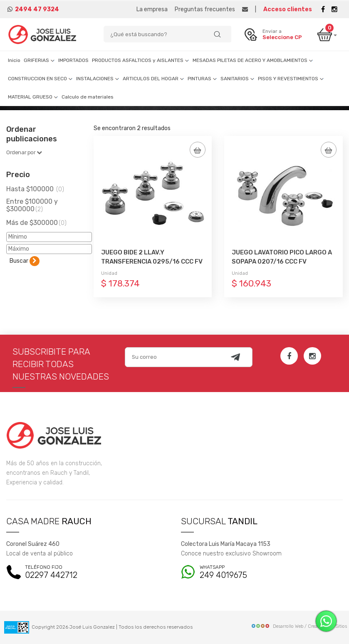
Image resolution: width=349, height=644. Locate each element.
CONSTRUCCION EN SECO (40, 79)
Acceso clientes (288, 9)
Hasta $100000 (35, 189)
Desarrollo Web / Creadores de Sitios (299, 626)
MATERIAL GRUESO (33, 97)
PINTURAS (202, 79)
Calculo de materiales (88, 97)
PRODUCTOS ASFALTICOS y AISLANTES (141, 60)
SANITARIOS (238, 79)
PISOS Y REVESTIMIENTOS (291, 79)
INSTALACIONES (98, 79)
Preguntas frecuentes (205, 9)
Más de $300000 (36, 223)
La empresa (152, 9)
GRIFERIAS (39, 60)
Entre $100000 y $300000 (32, 205)
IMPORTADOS (73, 60)
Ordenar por (24, 152)
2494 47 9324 (37, 9)
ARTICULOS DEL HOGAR (153, 79)
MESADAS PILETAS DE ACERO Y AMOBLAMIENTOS (253, 60)
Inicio (14, 60)
